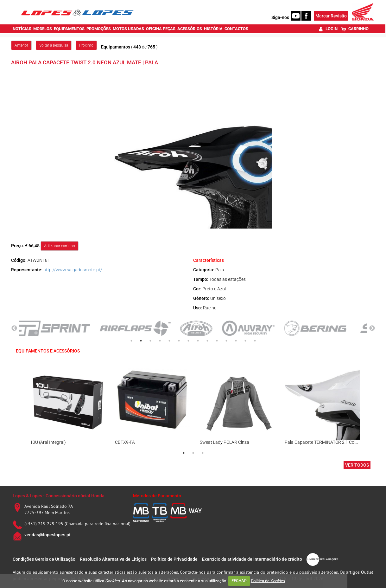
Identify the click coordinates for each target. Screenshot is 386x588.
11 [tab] (226, 341)
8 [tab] (198, 341)
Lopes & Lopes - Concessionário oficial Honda (59, 496)
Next (372, 328)
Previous (14, 328)
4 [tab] (160, 341)
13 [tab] (245, 341)
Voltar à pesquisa (54, 45)
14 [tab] (255, 341)
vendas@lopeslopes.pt (47, 535)
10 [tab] (217, 341)
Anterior (21, 45)
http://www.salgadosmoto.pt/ (73, 270)
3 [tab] (150, 341)
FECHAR (239, 581)
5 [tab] (169, 341)
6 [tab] (179, 341)
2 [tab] (141, 341)
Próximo (86, 45)
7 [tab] (188, 341)
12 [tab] (236, 341)
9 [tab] (207, 341)
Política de (268, 581)
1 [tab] (131, 341)
